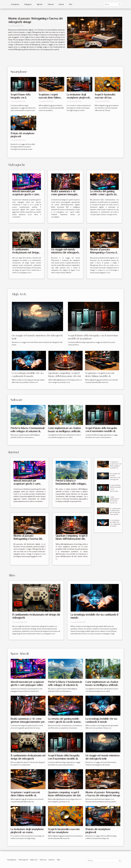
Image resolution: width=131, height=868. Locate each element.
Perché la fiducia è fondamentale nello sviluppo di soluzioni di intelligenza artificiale (28, 431)
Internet (61, 4)
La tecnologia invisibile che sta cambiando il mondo (115, 523)
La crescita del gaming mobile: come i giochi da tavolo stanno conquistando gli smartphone (64, 722)
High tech (40, 4)
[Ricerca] (113, 4)
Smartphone (15, 4)
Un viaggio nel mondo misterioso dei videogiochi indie (65, 253)
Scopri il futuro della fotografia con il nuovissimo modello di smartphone (101, 431)
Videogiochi (28, 4)
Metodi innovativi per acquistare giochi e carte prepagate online (26, 194)
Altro (71, 4)
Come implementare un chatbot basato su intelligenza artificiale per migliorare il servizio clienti (64, 431)
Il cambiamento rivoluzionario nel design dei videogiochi (26, 253)
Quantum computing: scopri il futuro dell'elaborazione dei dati (72, 539)
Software (51, 4)
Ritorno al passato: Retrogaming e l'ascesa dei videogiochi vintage (104, 253)
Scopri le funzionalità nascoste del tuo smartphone (105, 98)
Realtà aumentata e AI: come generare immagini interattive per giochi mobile (64, 196)
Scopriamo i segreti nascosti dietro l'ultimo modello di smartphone (50, 98)
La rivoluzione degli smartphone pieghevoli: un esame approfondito (78, 98)
